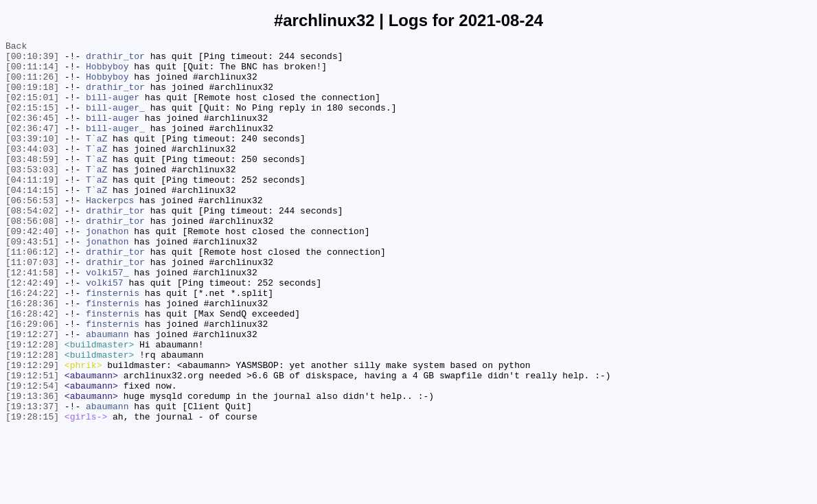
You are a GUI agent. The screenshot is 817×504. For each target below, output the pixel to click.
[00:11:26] (32, 84)
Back (16, 47)
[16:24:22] (32, 344)
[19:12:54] (32, 455)
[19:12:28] (32, 406)
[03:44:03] (32, 171)
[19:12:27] (32, 393)
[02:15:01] (32, 109)
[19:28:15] (32, 492)
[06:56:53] (32, 233)
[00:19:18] (32, 97)
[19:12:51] (32, 443)
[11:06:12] (32, 295)
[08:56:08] (32, 257)
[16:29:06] (32, 381)
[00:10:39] (32, 60)
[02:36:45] (32, 134)
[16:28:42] (32, 369)
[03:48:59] (32, 183)
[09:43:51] (32, 282)
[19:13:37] (32, 480)
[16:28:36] (32, 356)
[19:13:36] (32, 468)
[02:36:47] (32, 146)
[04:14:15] (32, 220)
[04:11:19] (32, 208)
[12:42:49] (32, 332)
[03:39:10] (32, 159)
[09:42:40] (32, 270)
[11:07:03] (32, 307)
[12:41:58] (32, 319)
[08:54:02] (32, 245)
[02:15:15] (32, 122)
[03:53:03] (32, 196)
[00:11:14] (32, 72)
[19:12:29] (32, 431)
